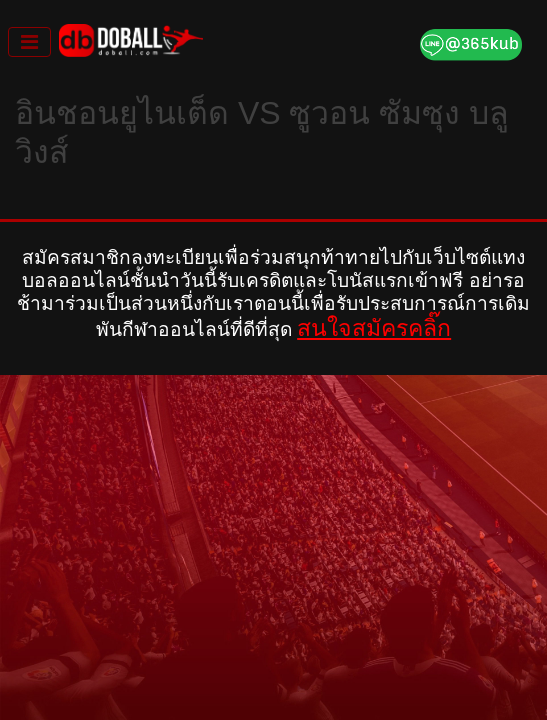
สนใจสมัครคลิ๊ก (374, 328)
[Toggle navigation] (29, 42)
